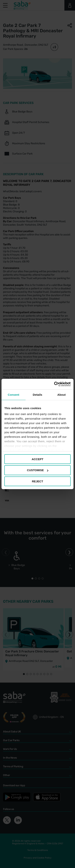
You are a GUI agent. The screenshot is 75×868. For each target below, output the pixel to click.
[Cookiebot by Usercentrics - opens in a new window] (54, 384)
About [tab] (62, 394)
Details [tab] (37, 394)
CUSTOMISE (38, 470)
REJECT (37, 481)
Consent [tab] (14, 394)
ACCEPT (37, 459)
